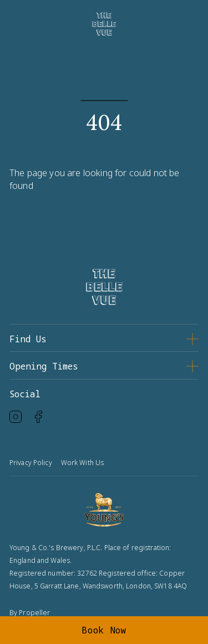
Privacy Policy (31, 463)
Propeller (34, 613)
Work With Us (82, 463)
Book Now (104, 630)
